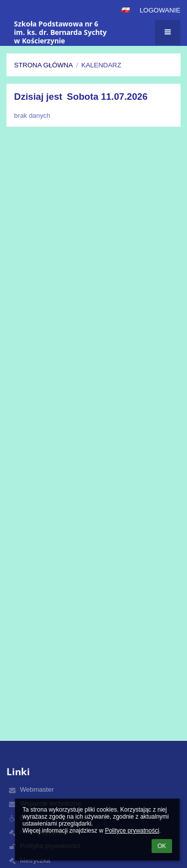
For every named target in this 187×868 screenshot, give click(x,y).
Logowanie (160, 10)
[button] (126, 10)
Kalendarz (101, 65)
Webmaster (37, 789)
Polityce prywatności (132, 831)
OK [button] (162, 846)
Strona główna (43, 65)
